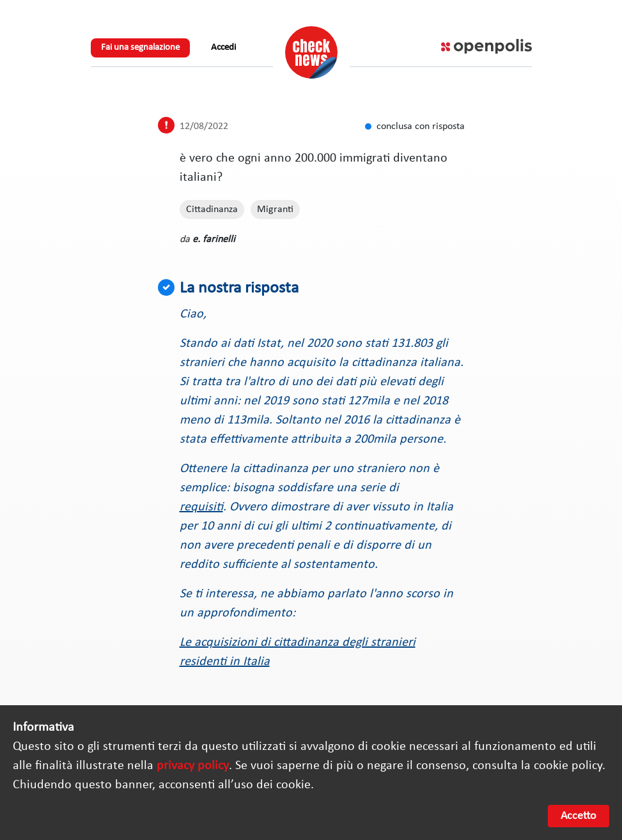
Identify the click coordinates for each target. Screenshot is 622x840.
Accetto (579, 816)
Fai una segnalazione (140, 48)
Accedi (223, 48)
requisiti (201, 507)
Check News (311, 52)
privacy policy (193, 766)
